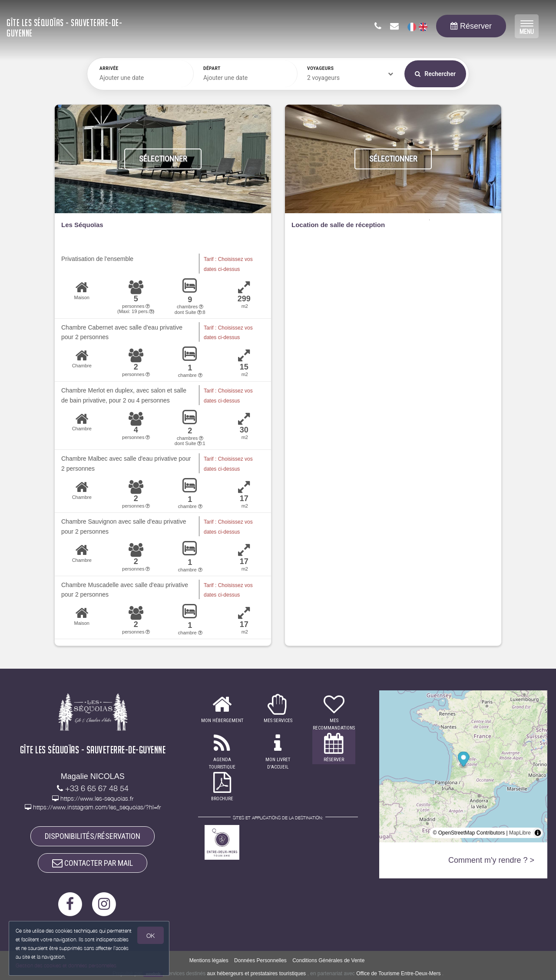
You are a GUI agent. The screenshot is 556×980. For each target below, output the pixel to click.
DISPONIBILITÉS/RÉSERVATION (93, 836)
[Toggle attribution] (538, 833)
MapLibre (520, 833)
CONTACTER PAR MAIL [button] (93, 863)
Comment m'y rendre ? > (491, 860)
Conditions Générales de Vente (328, 961)
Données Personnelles (260, 961)
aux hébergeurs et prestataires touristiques (256, 973)
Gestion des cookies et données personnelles (66, 965)
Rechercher (435, 74)
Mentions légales (209, 961)
